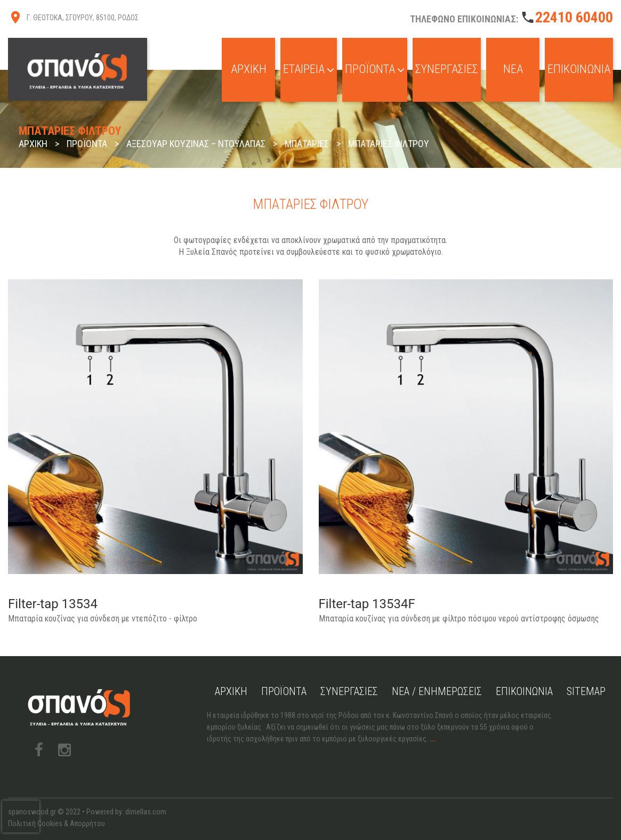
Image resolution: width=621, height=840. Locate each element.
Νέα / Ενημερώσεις (437, 691)
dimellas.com (146, 812)
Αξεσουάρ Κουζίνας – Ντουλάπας (196, 144)
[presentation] (21, 817)
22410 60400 (574, 17)
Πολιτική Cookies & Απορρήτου (57, 823)
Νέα (513, 69)
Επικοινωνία (579, 69)
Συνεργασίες (447, 69)
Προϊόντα (375, 69)
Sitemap (586, 691)
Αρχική (249, 69)
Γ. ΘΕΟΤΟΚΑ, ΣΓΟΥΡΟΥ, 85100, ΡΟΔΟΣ (83, 18)
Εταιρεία (309, 69)
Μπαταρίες (307, 144)
